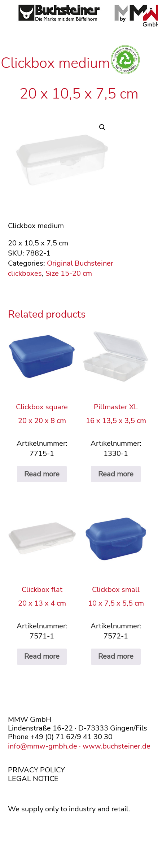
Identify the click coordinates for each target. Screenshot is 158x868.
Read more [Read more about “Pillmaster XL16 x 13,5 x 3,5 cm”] (116, 474)
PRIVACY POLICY (36, 770)
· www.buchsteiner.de (114, 746)
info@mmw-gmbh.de (43, 746)
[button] (102, 127)
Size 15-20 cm (69, 273)
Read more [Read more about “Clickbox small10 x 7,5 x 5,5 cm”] (116, 656)
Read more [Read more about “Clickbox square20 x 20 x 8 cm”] (42, 474)
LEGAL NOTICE (33, 779)
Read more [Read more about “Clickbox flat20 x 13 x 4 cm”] (42, 656)
